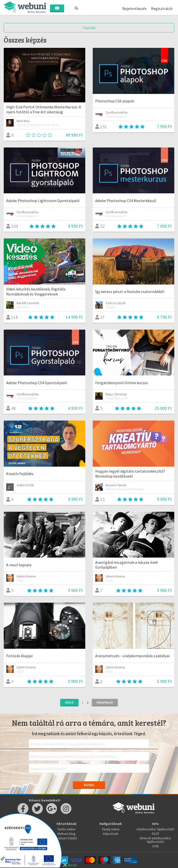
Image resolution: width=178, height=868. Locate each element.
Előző (69, 702)
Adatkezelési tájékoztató (155, 829)
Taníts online (66, 829)
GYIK (156, 846)
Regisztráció (162, 8)
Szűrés (89, 28)
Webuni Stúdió (66, 838)
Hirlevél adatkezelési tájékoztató (155, 840)
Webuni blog (66, 834)
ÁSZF (156, 834)
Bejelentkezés (134, 8)
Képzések (111, 834)
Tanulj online (111, 829)
